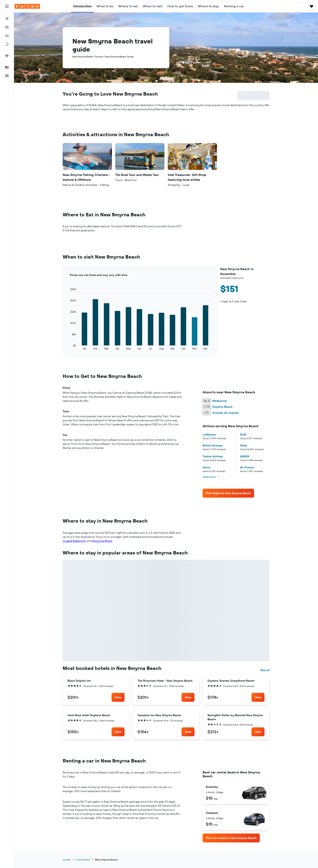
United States (83, 860)
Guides (67, 860)
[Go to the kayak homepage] (27, 6)
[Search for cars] (7, 36)
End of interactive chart (63, 350)
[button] (7, 6)
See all (265, 670)
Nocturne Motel (102, 541)
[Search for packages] (7, 44)
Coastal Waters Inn (74, 541)
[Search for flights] (7, 19)
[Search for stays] (7, 27)
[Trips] (7, 56)
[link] (228, 493)
